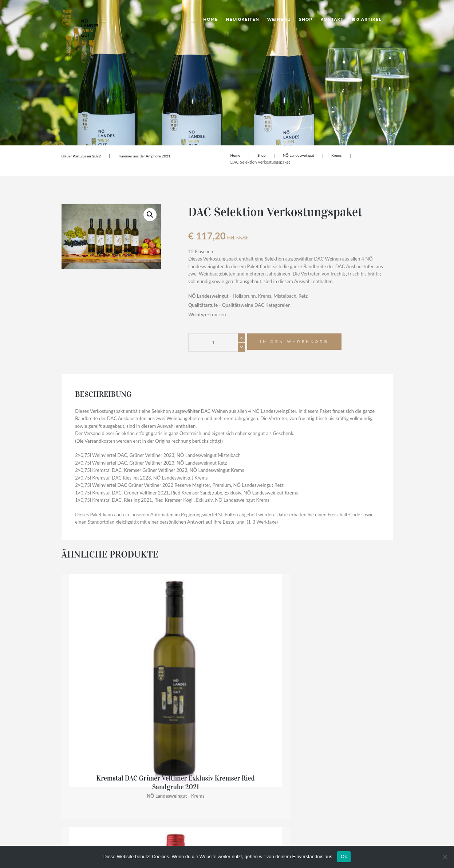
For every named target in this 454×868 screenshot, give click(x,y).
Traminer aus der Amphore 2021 (152, 156)
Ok (344, 857)
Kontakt (332, 19)
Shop (306, 19)
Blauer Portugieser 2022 (84, 156)
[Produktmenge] (217, 343)
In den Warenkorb (298, 343)
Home (210, 19)
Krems (343, 156)
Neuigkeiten (243, 19)
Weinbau (279, 19)
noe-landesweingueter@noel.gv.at (97, 789)
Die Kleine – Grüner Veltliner (355, 668)
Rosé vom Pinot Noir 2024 (184, 668)
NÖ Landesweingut (303, 156)
